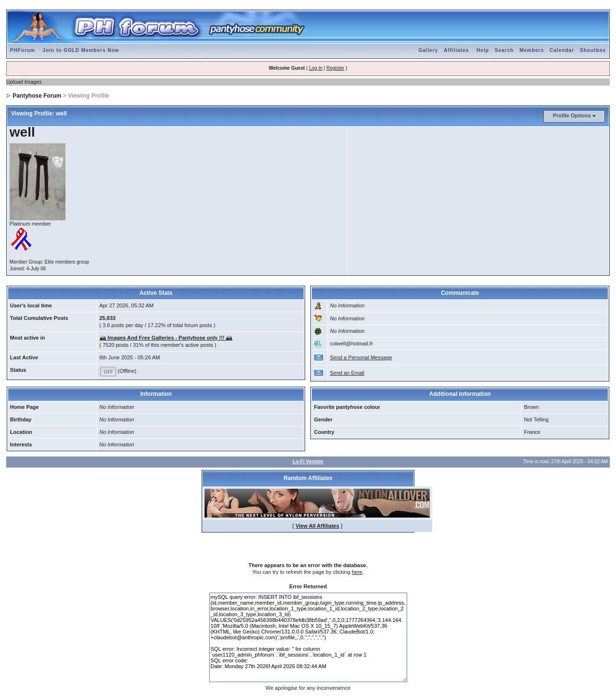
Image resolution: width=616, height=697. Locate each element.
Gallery (428, 50)
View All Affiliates (317, 526)
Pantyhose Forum (37, 96)
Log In (316, 68)
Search (504, 50)
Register (335, 68)
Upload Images (24, 82)
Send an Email (347, 373)
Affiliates (456, 50)
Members (532, 50)
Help (483, 50)
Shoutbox (593, 50)
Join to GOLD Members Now (81, 50)
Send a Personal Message (361, 357)
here (357, 572)
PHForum (23, 50)
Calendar (562, 50)
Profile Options (572, 115)
